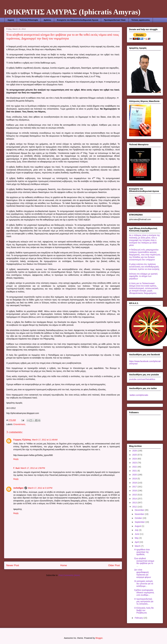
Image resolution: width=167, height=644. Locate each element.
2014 (135, 499)
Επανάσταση (19, 424)
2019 (135, 479)
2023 (135, 463)
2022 (135, 467)
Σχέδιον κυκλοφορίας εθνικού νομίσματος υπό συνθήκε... (144, 593)
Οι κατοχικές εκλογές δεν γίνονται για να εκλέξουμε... (144, 584)
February (139, 618)
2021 (135, 471)
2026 (135, 451)
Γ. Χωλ (16, 468)
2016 (135, 491)
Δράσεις (47, 20)
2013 (135, 503)
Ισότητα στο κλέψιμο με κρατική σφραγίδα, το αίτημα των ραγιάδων (143, 276)
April (137, 542)
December (140, 510)
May (137, 538)
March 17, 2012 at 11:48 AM (45, 440)
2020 (135, 475)
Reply (16, 459)
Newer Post (13, 565)
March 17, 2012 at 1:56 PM (33, 468)
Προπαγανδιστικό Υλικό (115, 20)
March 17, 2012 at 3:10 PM (40, 488)
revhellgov (18, 488)
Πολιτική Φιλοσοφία (29, 20)
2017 (135, 487)
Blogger (99, 638)
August (138, 526)
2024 (135, 459)
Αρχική (11, 20)
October (139, 518)
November (140, 514)
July (137, 530)
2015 (135, 495)
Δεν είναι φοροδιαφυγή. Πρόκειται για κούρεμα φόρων (143, 573)
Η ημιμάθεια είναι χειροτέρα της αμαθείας (142, 552)
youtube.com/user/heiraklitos (142, 379)
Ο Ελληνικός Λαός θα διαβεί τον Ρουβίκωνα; (144, 610)
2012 (135, 507)
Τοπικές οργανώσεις (141, 20)
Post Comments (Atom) (69, 575)
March (138, 546)
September (140, 522)
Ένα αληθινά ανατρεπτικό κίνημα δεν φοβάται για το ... (144, 562)
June (137, 534)
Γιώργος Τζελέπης (22, 440)
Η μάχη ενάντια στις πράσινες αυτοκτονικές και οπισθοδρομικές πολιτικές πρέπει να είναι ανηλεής (144, 267)
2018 (135, 483)
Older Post (114, 565)
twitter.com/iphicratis (139, 395)
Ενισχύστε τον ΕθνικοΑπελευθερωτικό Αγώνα (77, 20)
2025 (135, 455)
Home (64, 565)
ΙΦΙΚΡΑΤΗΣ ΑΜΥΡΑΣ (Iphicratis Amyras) (72, 12)
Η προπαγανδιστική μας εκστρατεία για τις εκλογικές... (144, 601)
